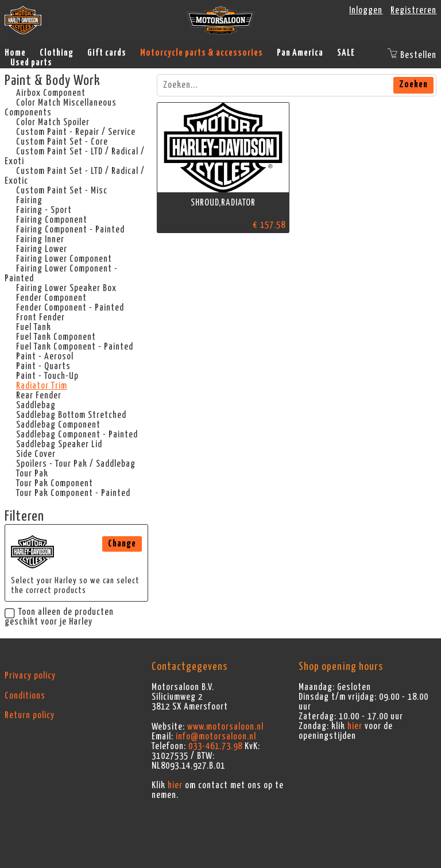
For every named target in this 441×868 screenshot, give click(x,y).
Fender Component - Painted (70, 308)
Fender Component (51, 298)
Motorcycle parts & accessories (202, 53)
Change (122, 544)
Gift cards (107, 53)
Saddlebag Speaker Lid (59, 444)
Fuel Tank (34, 327)
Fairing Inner (40, 239)
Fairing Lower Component (64, 259)
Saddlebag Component (58, 425)
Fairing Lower (42, 249)
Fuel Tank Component (56, 337)
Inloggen (366, 10)
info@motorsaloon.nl (216, 737)
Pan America (300, 53)
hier (175, 785)
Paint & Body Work (53, 81)
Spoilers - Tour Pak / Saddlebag (76, 464)
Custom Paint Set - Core (62, 142)
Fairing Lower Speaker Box (66, 288)
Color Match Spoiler (53, 122)
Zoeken (413, 84)
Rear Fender (39, 396)
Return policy (30, 715)
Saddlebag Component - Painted (77, 435)
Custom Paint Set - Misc (62, 191)
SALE (346, 53)
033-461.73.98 (215, 746)
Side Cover (36, 454)
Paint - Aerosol (45, 356)
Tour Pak (32, 474)
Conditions (25, 696)
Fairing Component (52, 220)
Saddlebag (36, 405)
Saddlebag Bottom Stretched (71, 415)
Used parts (31, 63)
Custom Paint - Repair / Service (76, 132)
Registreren (413, 10)
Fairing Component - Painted (70, 230)
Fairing (29, 200)
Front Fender (40, 317)
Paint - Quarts (43, 366)
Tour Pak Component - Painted (73, 493)
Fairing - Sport (44, 210)
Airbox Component (51, 93)
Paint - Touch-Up (47, 376)
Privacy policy (30, 676)
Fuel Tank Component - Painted (75, 347)
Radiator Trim (42, 386)
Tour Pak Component (55, 483)
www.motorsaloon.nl (225, 727)
